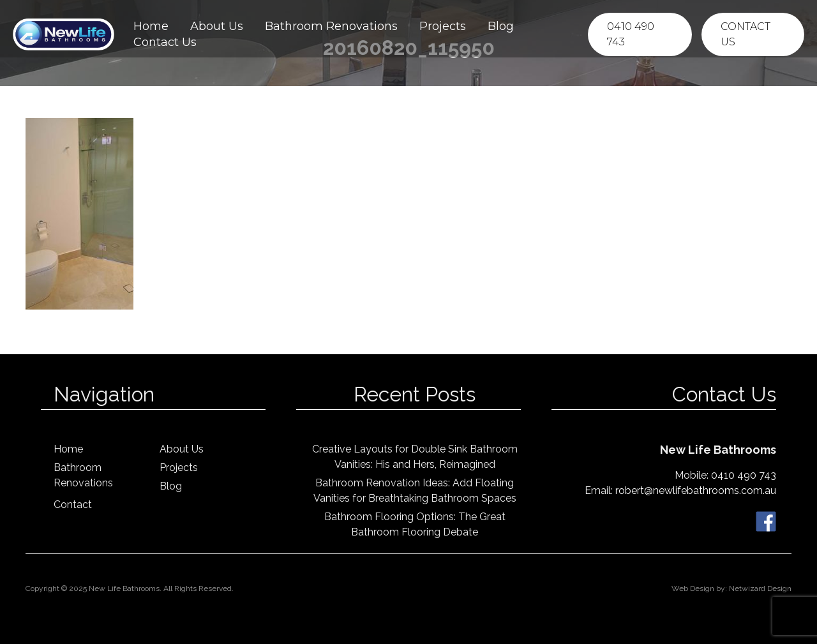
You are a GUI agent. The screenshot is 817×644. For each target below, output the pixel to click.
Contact (73, 505)
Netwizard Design (760, 588)
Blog (501, 26)
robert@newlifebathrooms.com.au (696, 490)
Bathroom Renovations (331, 26)
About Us (217, 26)
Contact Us (165, 42)
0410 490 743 (631, 34)
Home (151, 26)
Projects (443, 26)
